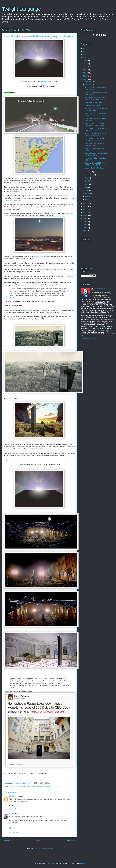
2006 (85, 225)
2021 (85, 58)
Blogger (82, 863)
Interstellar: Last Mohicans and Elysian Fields (95, 144)
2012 (85, 206)
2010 (85, 213)
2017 (85, 70)
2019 (85, 64)
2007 (85, 222)
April (87, 190)
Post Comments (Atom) (44, 848)
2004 (85, 231)
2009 (85, 216)
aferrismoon (14, 796)
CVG (11, 813)
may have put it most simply (22, 460)
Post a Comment (13, 833)
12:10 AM (13, 828)
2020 (85, 61)
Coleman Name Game (92, 105)
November (89, 85)
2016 (85, 73)
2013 (85, 203)
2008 (85, 219)
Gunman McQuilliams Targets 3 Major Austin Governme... (95, 98)
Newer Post (9, 841)
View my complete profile (89, 338)
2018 (85, 67)
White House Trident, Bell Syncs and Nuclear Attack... (96, 134)
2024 (85, 48)
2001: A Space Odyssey (22, 786)
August (88, 178)
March (87, 193)
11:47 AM (13, 809)
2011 (85, 209)
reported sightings (40, 256)
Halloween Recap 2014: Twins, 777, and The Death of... (95, 164)
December (89, 82)
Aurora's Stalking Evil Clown (94, 168)
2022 (85, 55)
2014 (85, 79)
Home (40, 841)
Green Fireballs (37, 786)
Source (11, 298)
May (87, 187)
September (89, 175)
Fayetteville (54, 213)
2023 (85, 52)
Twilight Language (21, 9)
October (88, 172)
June (87, 184)
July (87, 181)
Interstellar (44, 82)
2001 (11, 786)
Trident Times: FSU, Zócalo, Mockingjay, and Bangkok (94, 124)
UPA (64, 685)
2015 (85, 76)
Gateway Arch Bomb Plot (93, 102)
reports (44, 178)
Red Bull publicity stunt (12, 200)
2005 (85, 228)
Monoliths (54, 786)
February (88, 196)
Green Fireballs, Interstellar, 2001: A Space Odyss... (96, 154)
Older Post (70, 841)
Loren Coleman (100, 289)
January (88, 199)
